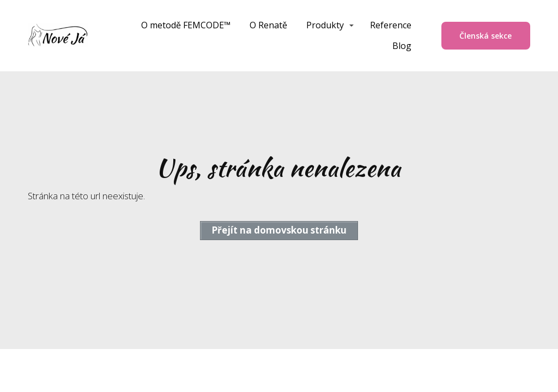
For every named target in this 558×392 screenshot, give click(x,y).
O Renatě (268, 25)
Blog (402, 46)
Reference (391, 25)
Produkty (325, 25)
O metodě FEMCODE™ (186, 25)
